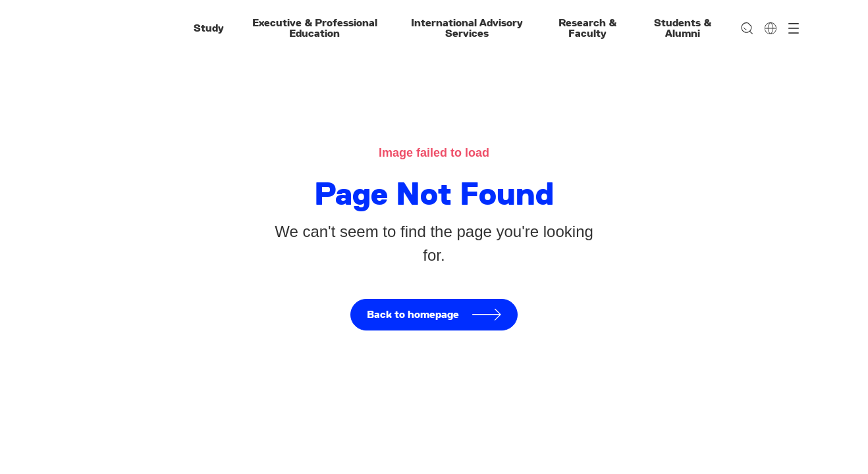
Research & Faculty (587, 28)
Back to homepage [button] (434, 314)
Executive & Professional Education (315, 28)
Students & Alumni (683, 28)
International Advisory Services (467, 28)
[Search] (747, 28)
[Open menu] (794, 28)
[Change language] (771, 28)
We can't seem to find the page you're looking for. (434, 243)
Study (209, 28)
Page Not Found (434, 194)
